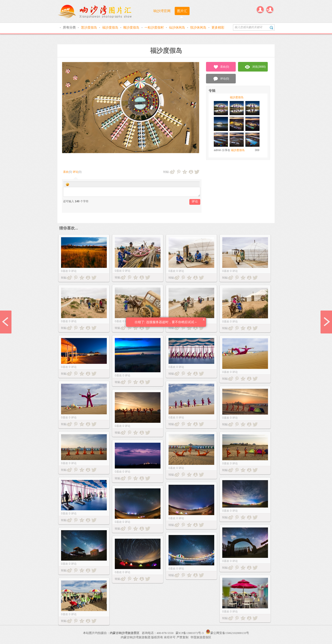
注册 (270, 10)
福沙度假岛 (111, 27)
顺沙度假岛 (132, 27)
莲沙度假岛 (89, 27)
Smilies (67, 184)
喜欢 (66, 172)
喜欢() (221, 67)
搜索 (272, 28)
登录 (260, 10)
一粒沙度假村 (155, 27)
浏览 (255, 67)
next (326, 322)
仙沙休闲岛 (177, 27)
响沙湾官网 (162, 11)
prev (6, 322)
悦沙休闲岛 (199, 27)
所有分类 (70, 27)
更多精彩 (218, 27)
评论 (75, 172)
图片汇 (182, 11)
